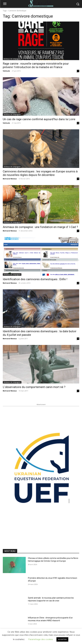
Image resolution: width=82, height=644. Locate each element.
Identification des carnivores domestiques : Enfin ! (35, 279)
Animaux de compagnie (12, 59)
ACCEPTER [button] (62, 639)
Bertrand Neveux (10, 179)
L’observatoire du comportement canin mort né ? (34, 387)
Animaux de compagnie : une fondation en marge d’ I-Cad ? (40, 227)
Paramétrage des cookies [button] (41, 639)
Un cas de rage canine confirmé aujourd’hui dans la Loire (39, 119)
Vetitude (6, 71)
